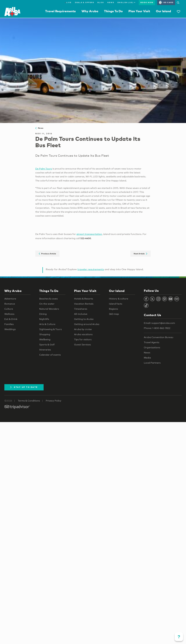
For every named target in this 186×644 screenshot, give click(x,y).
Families (9, 324)
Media (147, 358)
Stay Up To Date (24, 387)
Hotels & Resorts (84, 299)
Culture (9, 309)
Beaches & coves (48, 299)
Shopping (45, 334)
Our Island (163, 11)
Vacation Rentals (84, 304)
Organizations (152, 348)
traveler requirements (91, 269)
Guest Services (82, 345)
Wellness (9, 314)
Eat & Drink (11, 319)
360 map (114, 314)
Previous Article (47, 254)
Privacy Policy (54, 401)
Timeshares (81, 309)
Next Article (140, 254)
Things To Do (113, 11)
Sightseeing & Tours (50, 329)
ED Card (166, 2)
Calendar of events (50, 355)
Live (68, 2)
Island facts (116, 304)
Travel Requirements (60, 11)
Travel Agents (152, 342)
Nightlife (44, 319)
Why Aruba (90, 11)
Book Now (147, 2)
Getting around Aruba (87, 324)
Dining (43, 314)
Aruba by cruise (83, 329)
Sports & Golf (47, 345)
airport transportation (89, 234)
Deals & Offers (85, 2)
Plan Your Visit (139, 11)
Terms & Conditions (29, 401)
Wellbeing (45, 339)
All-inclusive (81, 314)
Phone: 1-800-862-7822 (157, 328)
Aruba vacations (83, 334)
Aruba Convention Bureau (159, 337)
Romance (10, 304)
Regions (113, 309)
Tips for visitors (83, 339)
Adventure (10, 299)
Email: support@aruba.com (159, 323)
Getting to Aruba (84, 319)
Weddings (10, 329)
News (111, 2)
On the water (47, 304)
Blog (101, 2)
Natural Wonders (49, 309)
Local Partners (152, 363)
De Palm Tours (44, 169)
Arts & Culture (47, 324)
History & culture (119, 299)
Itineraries (45, 350)
